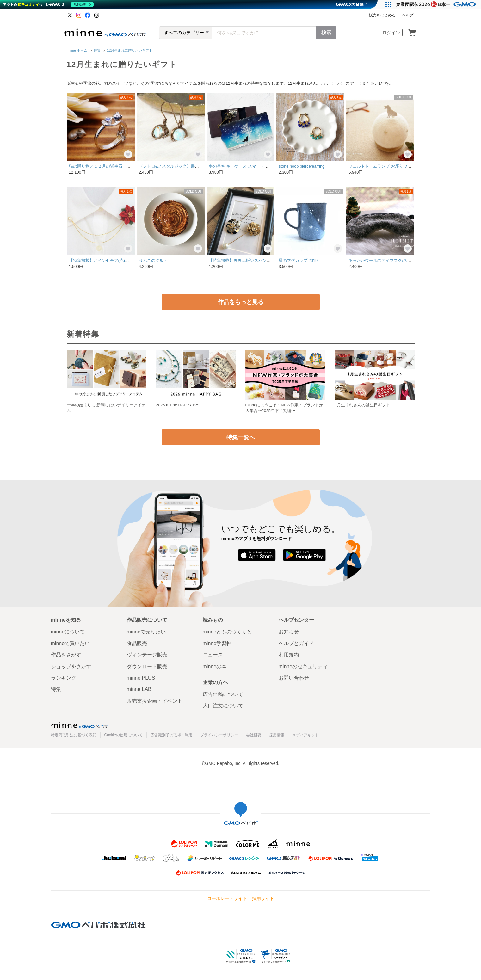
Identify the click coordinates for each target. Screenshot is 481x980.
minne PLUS (141, 678)
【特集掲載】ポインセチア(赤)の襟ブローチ (109, 260)
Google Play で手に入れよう (304, 555)
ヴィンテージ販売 (147, 655)
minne (79, 725)
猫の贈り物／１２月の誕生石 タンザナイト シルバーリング (126, 166)
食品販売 (137, 643)
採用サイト (263, 898)
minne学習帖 (217, 643)
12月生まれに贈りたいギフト (130, 50)
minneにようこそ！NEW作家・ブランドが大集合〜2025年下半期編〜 (284, 408)
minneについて (68, 632)
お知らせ (289, 632)
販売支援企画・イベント (155, 701)
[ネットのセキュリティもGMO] (49, 4)
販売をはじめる (382, 15)
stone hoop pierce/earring (302, 166)
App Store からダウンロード (257, 555)
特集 (97, 50)
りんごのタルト (153, 260)
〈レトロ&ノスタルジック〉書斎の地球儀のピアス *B (190, 166)
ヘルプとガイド (296, 643)
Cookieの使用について (123, 735)
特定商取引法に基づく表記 (74, 735)
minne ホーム (77, 50)
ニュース (213, 655)
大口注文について (223, 706)
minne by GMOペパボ (105, 33)
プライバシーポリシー (219, 735)
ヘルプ (408, 15)
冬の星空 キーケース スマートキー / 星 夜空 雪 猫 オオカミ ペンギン (272, 166)
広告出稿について (223, 694)
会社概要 (254, 735)
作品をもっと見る (241, 302)
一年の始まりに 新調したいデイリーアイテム (106, 408)
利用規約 (289, 655)
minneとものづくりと (227, 632)
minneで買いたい (71, 643)
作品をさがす (66, 655)
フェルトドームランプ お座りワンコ (382, 166)
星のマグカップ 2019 (298, 260)
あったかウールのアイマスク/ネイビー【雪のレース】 (398, 260)
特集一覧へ (241, 437)
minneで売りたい (146, 632)
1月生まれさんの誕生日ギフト (362, 405)
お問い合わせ (294, 678)
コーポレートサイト (227, 898)
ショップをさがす (71, 666)
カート (412, 33)
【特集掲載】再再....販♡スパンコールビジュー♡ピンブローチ (266, 260)
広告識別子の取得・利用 (171, 735)
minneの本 (215, 666)
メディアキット (305, 735)
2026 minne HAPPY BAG (179, 405)
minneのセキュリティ (303, 666)
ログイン (391, 33)
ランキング (64, 678)
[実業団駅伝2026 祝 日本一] (437, 4)
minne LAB (139, 689)
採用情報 (277, 735)
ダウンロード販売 (147, 666)
